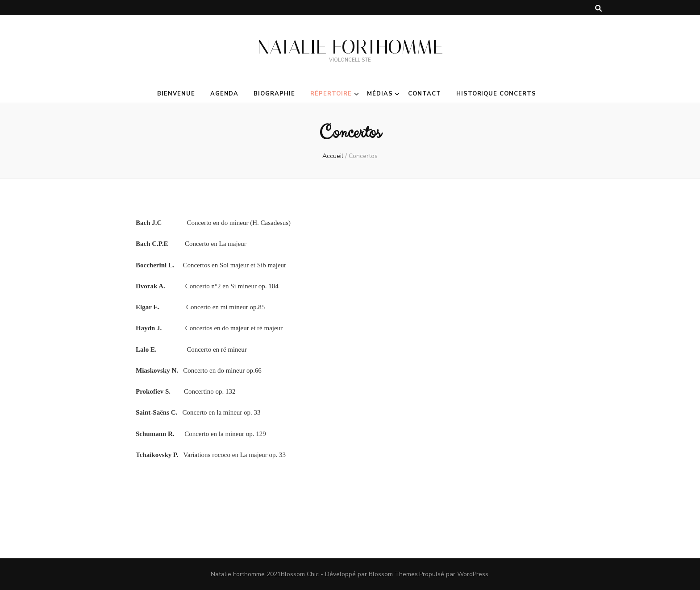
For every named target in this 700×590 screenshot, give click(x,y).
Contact (425, 94)
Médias (380, 94)
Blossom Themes (393, 574)
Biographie (274, 94)
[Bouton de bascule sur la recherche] (598, 8)
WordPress (473, 574)
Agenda (225, 94)
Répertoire (331, 94)
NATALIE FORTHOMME (350, 47)
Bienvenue (176, 94)
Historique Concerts (496, 94)
